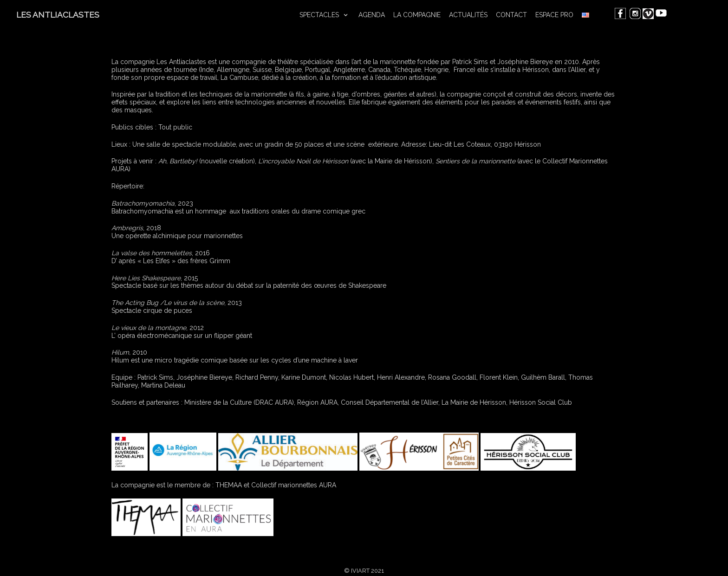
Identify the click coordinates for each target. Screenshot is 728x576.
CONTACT (511, 15)
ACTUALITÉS (468, 15)
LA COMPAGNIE (417, 15)
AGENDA (372, 15)
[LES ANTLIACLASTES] (58, 15)
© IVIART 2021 (364, 571)
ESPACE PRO (554, 15)
